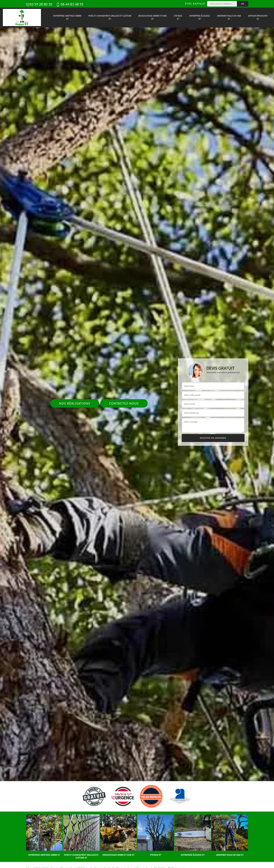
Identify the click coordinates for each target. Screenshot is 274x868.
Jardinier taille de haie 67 (229, 17)
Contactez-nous (124, 403)
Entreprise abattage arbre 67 (67, 17)
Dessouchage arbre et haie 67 (153, 17)
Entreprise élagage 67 (200, 17)
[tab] (137, 434)
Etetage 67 (178, 17)
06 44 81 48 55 (70, 4)
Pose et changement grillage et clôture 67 (110, 17)
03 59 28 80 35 (39, 4)
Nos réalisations (75, 403)
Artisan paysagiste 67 (258, 17)
